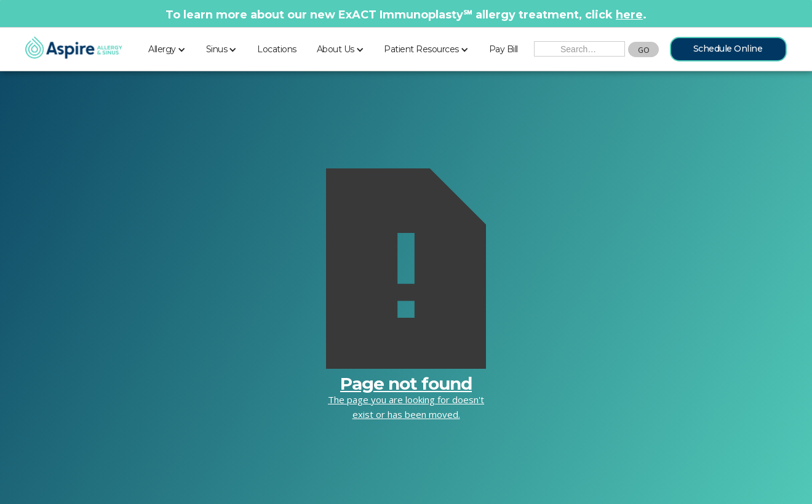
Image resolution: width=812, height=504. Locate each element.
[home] (74, 49)
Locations (277, 49)
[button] (167, 47)
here (629, 15)
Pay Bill (504, 49)
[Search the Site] (579, 49)
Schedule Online (728, 49)
